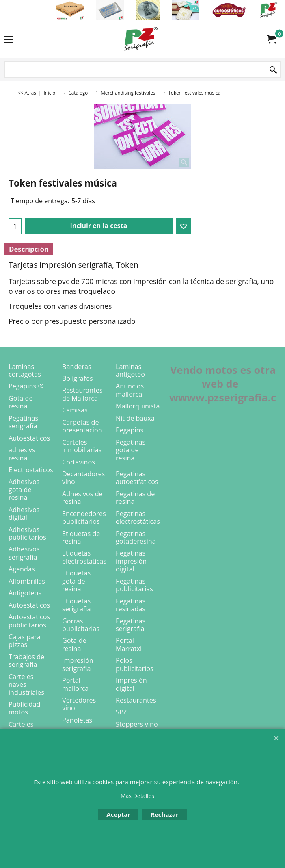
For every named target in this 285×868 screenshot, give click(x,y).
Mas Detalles (137, 796)
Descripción (29, 249)
